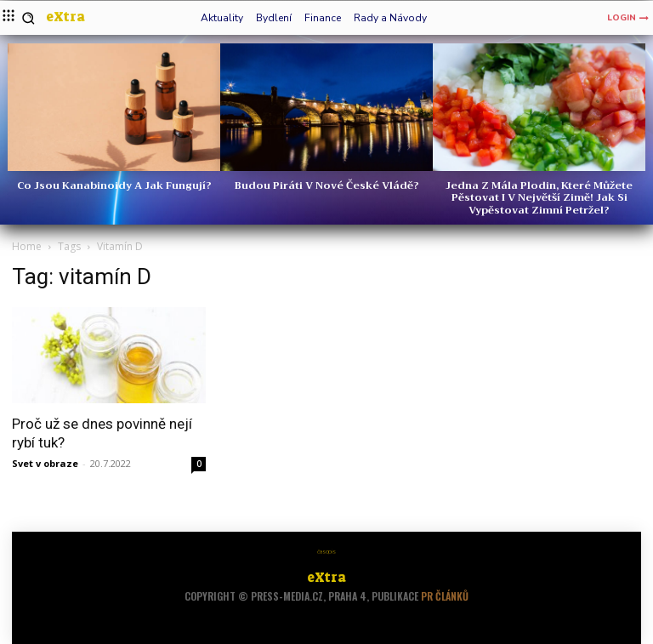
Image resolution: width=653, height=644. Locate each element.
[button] (28, 18)
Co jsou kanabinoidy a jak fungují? (114, 185)
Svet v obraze (45, 463)
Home (27, 246)
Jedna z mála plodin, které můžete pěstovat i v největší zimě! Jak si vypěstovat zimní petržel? (539, 198)
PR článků (445, 596)
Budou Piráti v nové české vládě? (327, 185)
